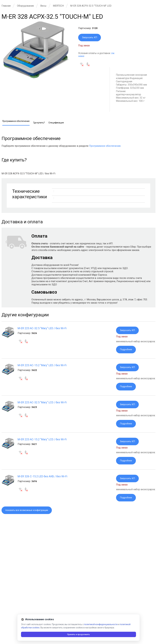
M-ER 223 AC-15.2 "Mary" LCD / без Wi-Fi (42, 441)
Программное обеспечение (105, 146)
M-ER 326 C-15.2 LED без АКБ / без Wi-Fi (42, 479)
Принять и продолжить (79, 634)
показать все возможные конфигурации (29, 514)
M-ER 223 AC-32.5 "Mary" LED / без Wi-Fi (42, 329)
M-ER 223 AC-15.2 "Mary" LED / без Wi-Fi (42, 366)
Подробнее (126, 350)
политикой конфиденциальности (101, 624)
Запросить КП (90, 38)
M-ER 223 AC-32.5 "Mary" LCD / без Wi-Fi (42, 404)
